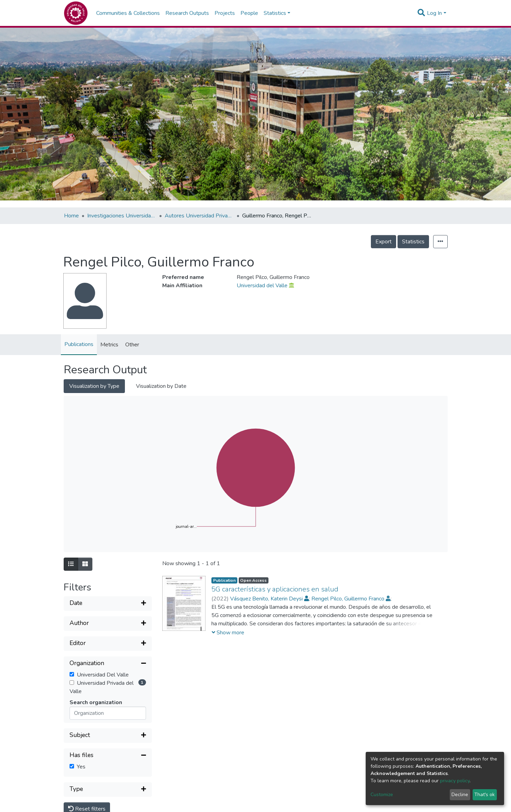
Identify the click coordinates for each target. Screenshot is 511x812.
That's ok (485, 795)
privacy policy (455, 781)
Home (71, 216)
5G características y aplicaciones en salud (275, 589)
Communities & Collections (128, 13)
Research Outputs (187, 13)
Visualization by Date (161, 386)
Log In (434, 13)
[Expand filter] (108, 604)
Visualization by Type (94, 386)
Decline (460, 795)
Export (384, 242)
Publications (79, 344)
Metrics (109, 345)
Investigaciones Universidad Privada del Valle (122, 216)
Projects (225, 13)
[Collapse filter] (108, 664)
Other (132, 345)
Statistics (413, 242)
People (249, 13)
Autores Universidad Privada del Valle (199, 216)
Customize (382, 795)
